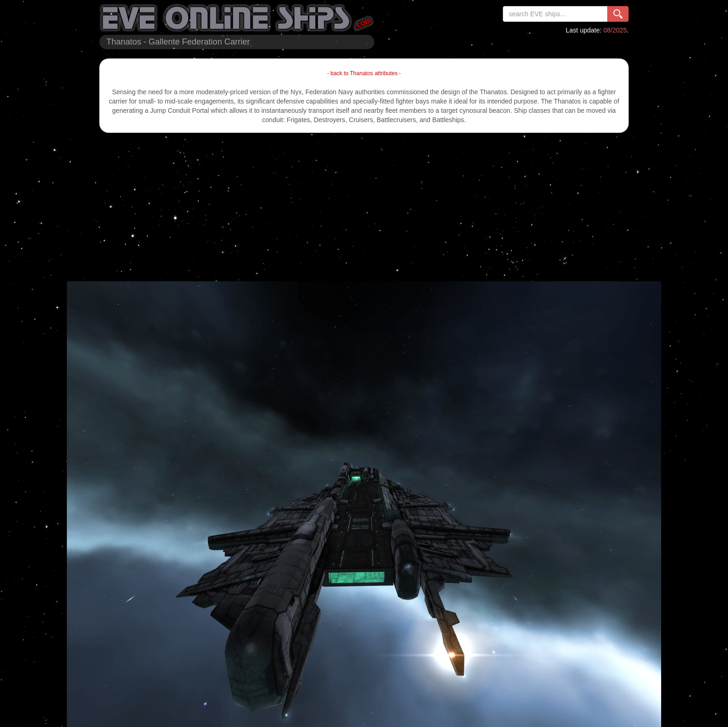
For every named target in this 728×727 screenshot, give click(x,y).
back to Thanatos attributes (364, 73)
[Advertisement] (364, 207)
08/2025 (615, 30)
